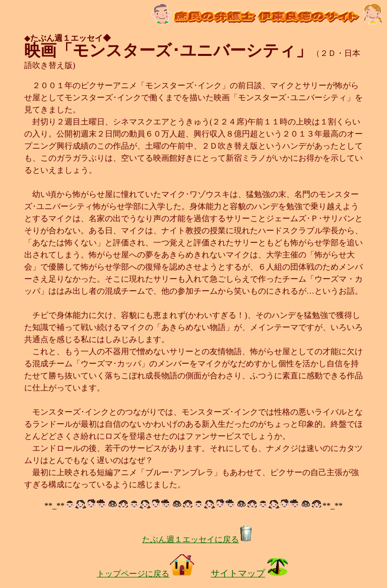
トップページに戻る (146, 574)
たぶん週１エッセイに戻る (198, 539)
